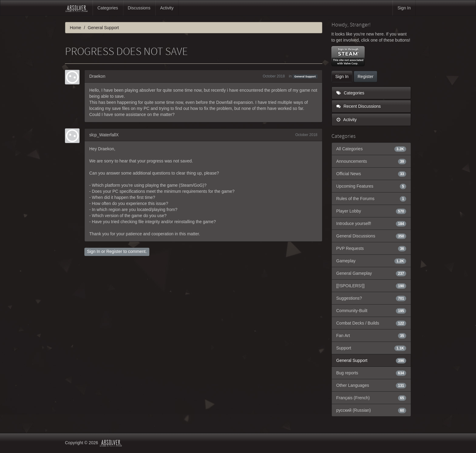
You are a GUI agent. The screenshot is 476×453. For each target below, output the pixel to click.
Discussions (139, 8)
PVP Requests (371, 248)
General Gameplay (371, 273)
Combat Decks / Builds (371, 323)
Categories (108, 8)
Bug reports (371, 373)
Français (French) (371, 398)
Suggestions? (371, 298)
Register (114, 251)
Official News (371, 174)
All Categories (371, 149)
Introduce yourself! (371, 223)
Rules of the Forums (371, 199)
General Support (305, 77)
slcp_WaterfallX (104, 135)
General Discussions (371, 236)
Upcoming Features (371, 186)
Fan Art (371, 335)
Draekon (97, 76)
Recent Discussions (359, 106)
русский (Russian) (371, 410)
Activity (167, 8)
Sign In (404, 8)
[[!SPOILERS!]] (371, 286)
